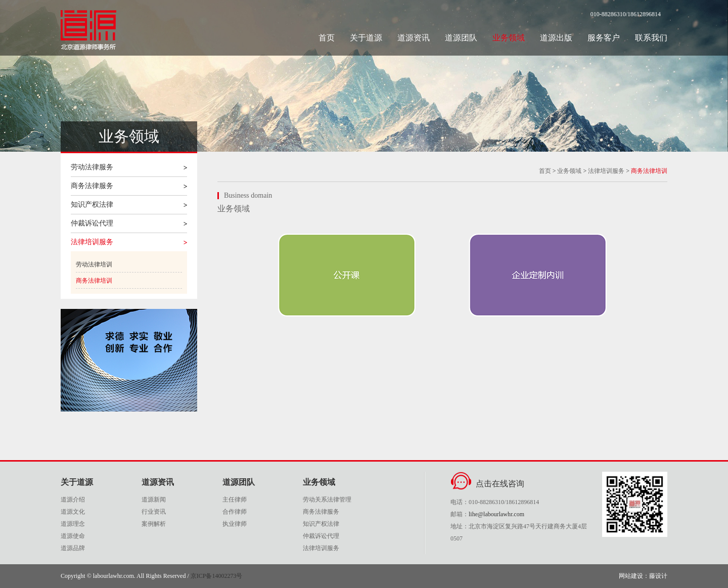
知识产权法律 (92, 205)
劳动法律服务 (92, 167)
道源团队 (461, 38)
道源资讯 (414, 38)
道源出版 (556, 38)
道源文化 (73, 512)
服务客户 (604, 38)
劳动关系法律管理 (327, 500)
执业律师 (235, 524)
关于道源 (366, 38)
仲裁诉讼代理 (92, 223)
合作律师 (235, 512)
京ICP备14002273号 (217, 576)
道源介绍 (73, 500)
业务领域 (509, 38)
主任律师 (235, 500)
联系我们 (651, 38)
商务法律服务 (92, 186)
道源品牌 (73, 548)
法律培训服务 (92, 242)
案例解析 (154, 524)
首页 (327, 38)
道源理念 (73, 524)
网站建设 (631, 576)
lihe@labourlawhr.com (496, 514)
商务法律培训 (94, 281)
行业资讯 (154, 512)
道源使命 (73, 536)
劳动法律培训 (94, 264)
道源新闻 (154, 500)
